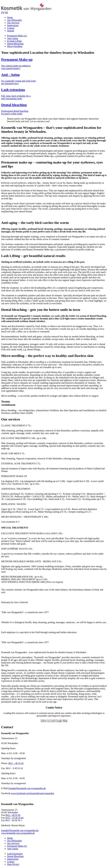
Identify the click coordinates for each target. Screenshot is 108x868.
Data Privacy (13, 864)
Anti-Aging (13, 38)
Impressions (13, 25)
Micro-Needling (15, 46)
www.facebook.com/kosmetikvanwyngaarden (32, 793)
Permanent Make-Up (17, 36)
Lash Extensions (15, 854)
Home (10, 17)
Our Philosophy (15, 20)
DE (6, 12)
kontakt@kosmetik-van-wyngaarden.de (27, 788)
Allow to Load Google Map (54, 721)
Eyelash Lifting (14, 41)
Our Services (13, 23)
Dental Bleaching (15, 44)
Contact (11, 28)
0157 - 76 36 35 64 (14, 818)
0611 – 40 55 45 (16, 763)
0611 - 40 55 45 (13, 815)
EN (3, 12)
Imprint (11, 31)
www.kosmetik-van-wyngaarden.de (18, 833)
